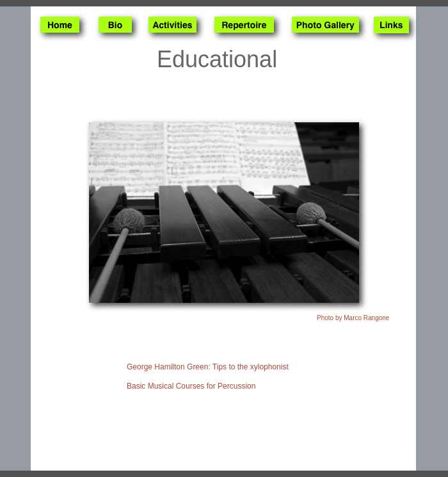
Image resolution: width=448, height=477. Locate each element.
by (353, 318)
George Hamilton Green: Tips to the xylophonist (208, 367)
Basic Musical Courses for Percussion (191, 386)
